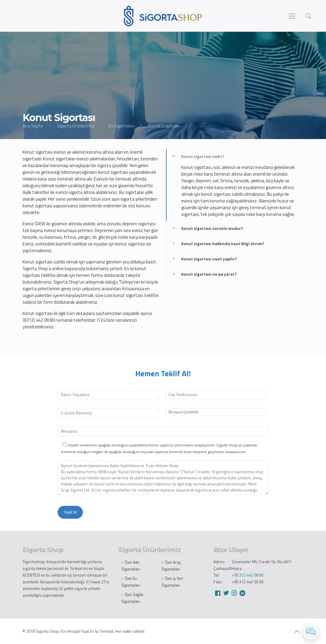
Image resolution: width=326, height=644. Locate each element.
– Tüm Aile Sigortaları (131, 566)
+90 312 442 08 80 (248, 575)
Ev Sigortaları (122, 126)
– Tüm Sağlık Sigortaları (132, 598)
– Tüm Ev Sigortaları (131, 582)
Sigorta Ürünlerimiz (76, 126)
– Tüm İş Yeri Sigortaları (172, 582)
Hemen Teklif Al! (163, 374)
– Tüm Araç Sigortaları (171, 566)
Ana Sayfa (33, 126)
